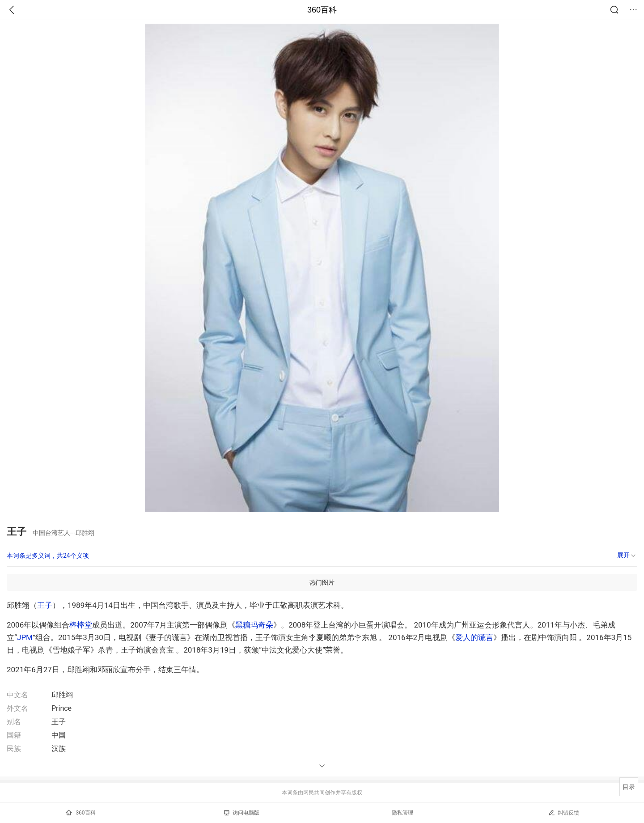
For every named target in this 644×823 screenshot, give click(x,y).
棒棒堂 (81, 625)
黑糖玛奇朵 (254, 625)
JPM (25, 637)
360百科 (322, 10)
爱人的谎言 (474, 637)
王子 (45, 605)
